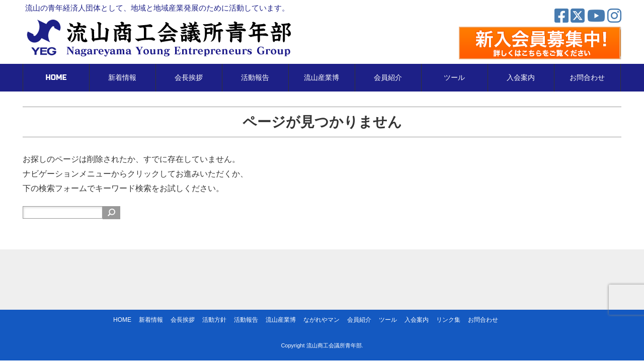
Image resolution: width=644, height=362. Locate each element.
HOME (56, 78)
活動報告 (255, 78)
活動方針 (214, 320)
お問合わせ (587, 78)
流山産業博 (321, 78)
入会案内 (521, 78)
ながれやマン (321, 320)
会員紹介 (388, 78)
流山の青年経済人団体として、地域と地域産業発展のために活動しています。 (157, 8)
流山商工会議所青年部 (334, 345)
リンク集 (448, 320)
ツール (454, 78)
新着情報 (122, 78)
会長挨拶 (189, 78)
